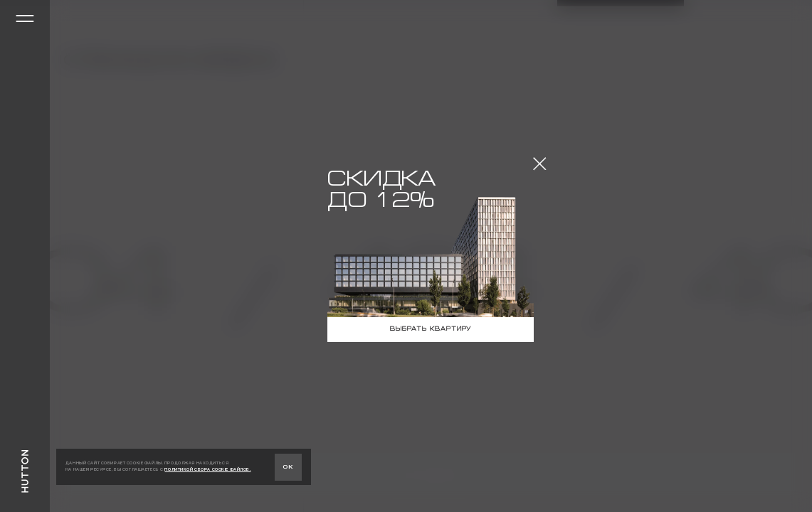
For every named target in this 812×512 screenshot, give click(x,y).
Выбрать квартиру (431, 329)
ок (288, 467)
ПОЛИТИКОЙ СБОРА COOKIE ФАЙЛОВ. (207, 470)
